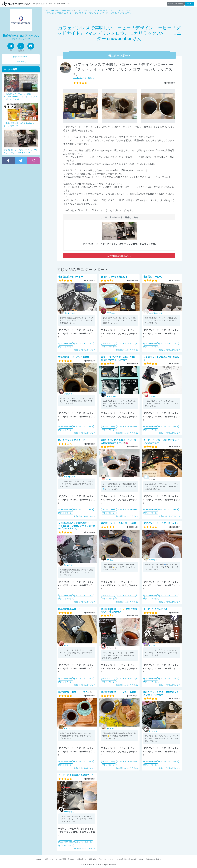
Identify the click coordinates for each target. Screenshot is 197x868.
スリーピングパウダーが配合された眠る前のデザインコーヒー (119, 358)
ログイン (190, 4)
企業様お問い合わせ (176, 4)
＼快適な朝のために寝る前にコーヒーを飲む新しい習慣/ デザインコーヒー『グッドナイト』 (77, 526)
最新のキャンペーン (21, 57)
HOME (39, 859)
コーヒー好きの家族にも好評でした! (76, 775)
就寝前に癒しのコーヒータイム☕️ (75, 692)
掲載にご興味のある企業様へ (150, 859)
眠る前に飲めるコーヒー (71, 609)
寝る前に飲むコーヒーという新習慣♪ (119, 692)
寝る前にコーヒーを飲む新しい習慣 (119, 523)
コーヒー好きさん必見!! (155, 609)
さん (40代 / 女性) (85, 78)
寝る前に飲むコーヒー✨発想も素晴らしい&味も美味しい (119, 610)
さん (70, 313)
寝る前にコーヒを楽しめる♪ (115, 277)
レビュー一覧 (21, 62)
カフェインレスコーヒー (84, 343)
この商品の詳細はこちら (119, 256)
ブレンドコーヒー (67, 347)
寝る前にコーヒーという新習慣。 (75, 357)
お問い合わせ (82, 859)
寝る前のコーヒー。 (153, 277)
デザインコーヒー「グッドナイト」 (161, 523)
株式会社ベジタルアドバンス (84, 350)
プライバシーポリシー (106, 859)
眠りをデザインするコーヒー (74, 440)
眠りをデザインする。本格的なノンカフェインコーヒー (161, 693)
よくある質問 (61, 859)
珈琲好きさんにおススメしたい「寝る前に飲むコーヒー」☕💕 (119, 441)
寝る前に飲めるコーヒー (71, 277)
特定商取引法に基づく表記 (127, 859)
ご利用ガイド (48, 859)
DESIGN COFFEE (66, 343)
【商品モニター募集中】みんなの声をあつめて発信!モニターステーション (16, 4)
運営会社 (71, 859)
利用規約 (92, 859)
